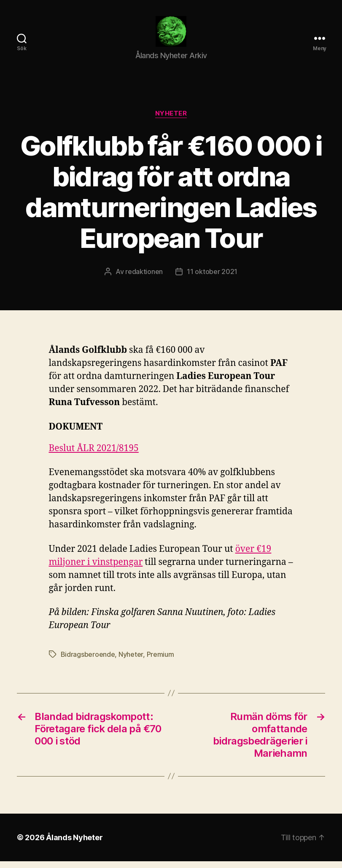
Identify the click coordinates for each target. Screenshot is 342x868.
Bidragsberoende (88, 661)
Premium (160, 661)
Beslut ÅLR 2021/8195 (94, 455)
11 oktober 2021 (212, 278)
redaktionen (144, 278)
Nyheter (171, 121)
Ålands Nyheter (74, 844)
